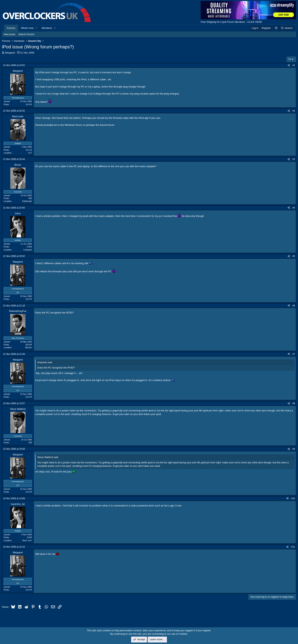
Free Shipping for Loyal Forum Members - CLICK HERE (231, 22)
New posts (10, 34)
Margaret (10, 53)
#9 (294, 449)
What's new (27, 28)
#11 (293, 547)
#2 (294, 111)
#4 (294, 208)
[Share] (289, 65)
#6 (294, 306)
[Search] (287, 28)
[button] (36, 28)
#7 (294, 354)
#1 (294, 65)
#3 (294, 159)
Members (47, 28)
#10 (293, 498)
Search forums (27, 34)
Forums (11, 28)
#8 (294, 403)
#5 (294, 256)
